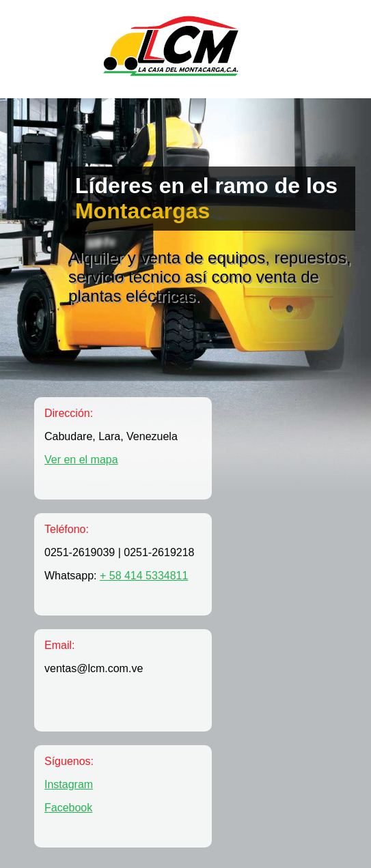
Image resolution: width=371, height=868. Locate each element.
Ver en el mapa (81, 460)
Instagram (69, 784)
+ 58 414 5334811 (144, 576)
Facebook (68, 808)
